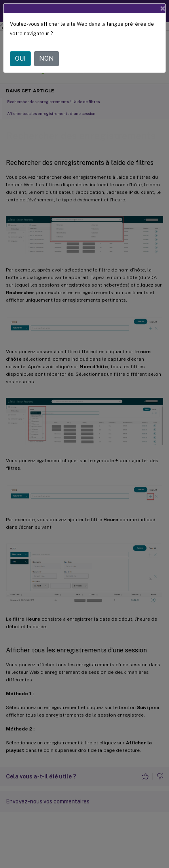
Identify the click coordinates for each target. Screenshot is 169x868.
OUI (20, 58)
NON (47, 58)
